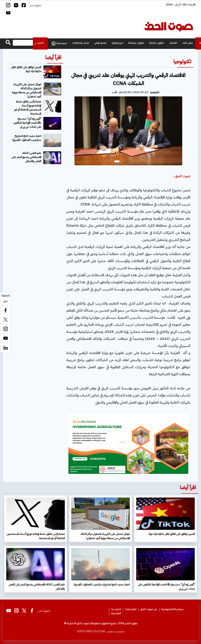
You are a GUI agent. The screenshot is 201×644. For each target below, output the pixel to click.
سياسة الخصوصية (172, 610)
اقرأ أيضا (53, 57)
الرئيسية (116, 614)
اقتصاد (173, 43)
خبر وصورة (117, 43)
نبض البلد (187, 43)
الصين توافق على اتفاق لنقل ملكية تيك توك (26, 69)
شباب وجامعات (81, 43)
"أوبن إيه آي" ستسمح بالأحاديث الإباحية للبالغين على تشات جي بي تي (27, 123)
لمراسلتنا (59, 43)
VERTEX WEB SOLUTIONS (91, 632)
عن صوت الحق (149, 610)
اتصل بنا (116, 610)
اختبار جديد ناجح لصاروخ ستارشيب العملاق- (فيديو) (27, 138)
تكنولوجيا (182, 62)
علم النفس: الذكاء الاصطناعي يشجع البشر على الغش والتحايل (26, 157)
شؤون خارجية (157, 43)
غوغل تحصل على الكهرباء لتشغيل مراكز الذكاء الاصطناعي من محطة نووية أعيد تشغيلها (27, 90)
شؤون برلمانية (136, 43)
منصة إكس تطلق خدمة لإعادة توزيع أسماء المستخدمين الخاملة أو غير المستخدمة (28, 108)
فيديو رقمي (100, 43)
